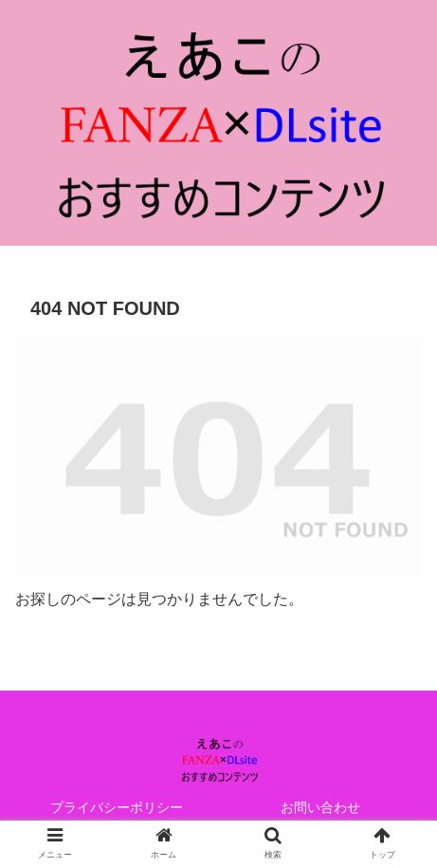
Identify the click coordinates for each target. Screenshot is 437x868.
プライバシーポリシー (117, 807)
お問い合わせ (320, 807)
